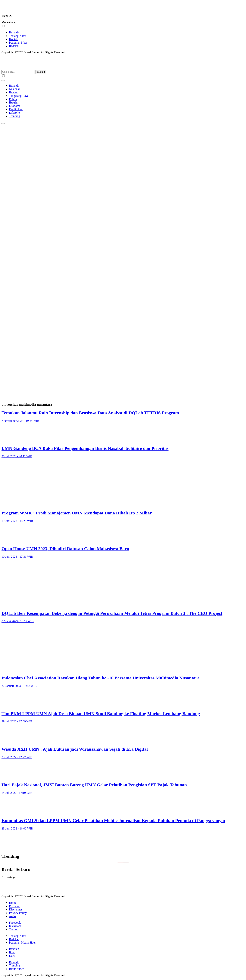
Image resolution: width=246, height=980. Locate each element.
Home (13, 903)
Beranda (14, 32)
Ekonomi (15, 106)
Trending (14, 116)
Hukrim (14, 102)
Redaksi (14, 46)
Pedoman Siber (18, 43)
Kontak (13, 39)
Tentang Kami (18, 36)
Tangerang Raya (19, 96)
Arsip (12, 916)
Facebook (15, 923)
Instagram (15, 926)
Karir (12, 956)
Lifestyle (14, 113)
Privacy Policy (18, 913)
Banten (13, 92)
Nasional (14, 89)
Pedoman (15, 906)
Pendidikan (16, 109)
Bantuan (14, 949)
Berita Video (17, 969)
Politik (13, 99)
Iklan (12, 952)
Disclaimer (16, 909)
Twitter (13, 929)
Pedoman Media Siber (22, 943)
